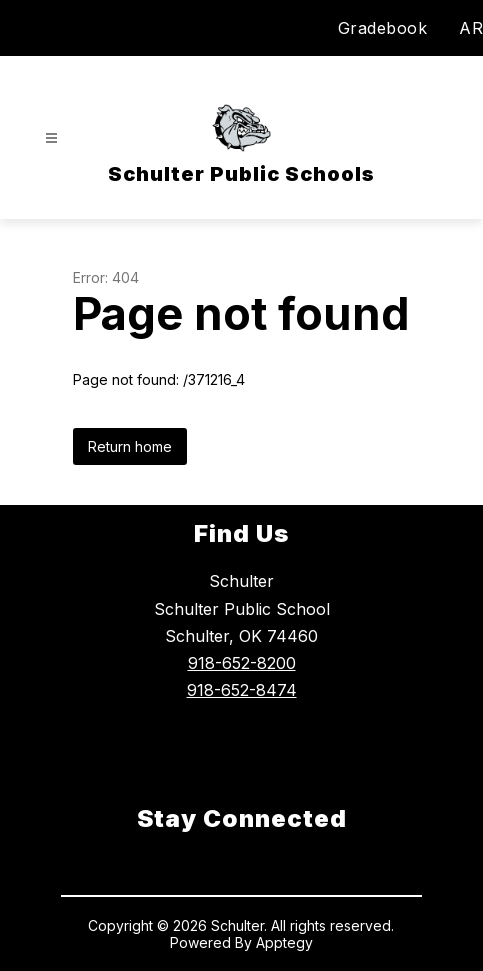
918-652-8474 (242, 690)
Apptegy (284, 942)
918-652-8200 (242, 663)
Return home (130, 446)
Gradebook (383, 28)
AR (471, 28)
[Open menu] (51, 138)
